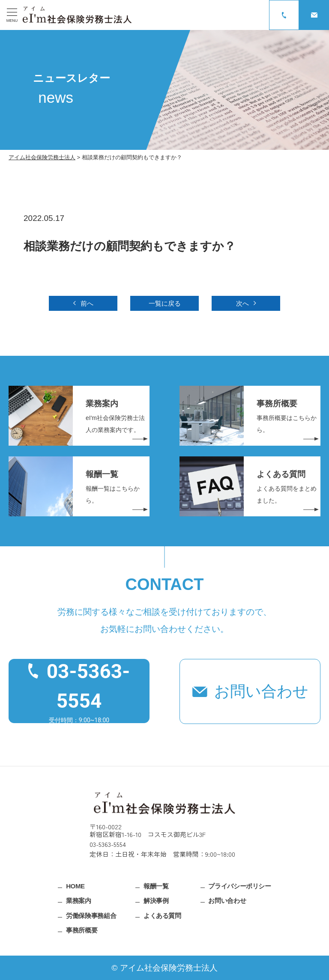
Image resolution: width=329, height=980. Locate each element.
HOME (75, 886)
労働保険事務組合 (91, 915)
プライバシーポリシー (239, 886)
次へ (242, 303)
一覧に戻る (165, 303)
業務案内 (79, 901)
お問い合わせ (261, 691)
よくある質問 (162, 915)
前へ (87, 303)
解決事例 (156, 901)
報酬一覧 (156, 886)
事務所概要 (82, 930)
